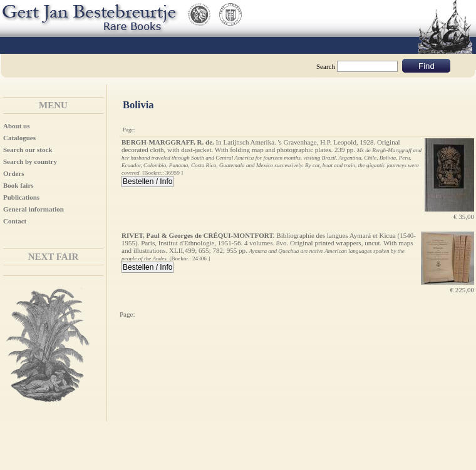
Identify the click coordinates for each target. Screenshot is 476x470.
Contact (15, 221)
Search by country (30, 161)
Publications (21, 197)
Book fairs (18, 185)
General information (34, 209)
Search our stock (28, 150)
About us (17, 126)
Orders (14, 173)
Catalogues (19, 138)
